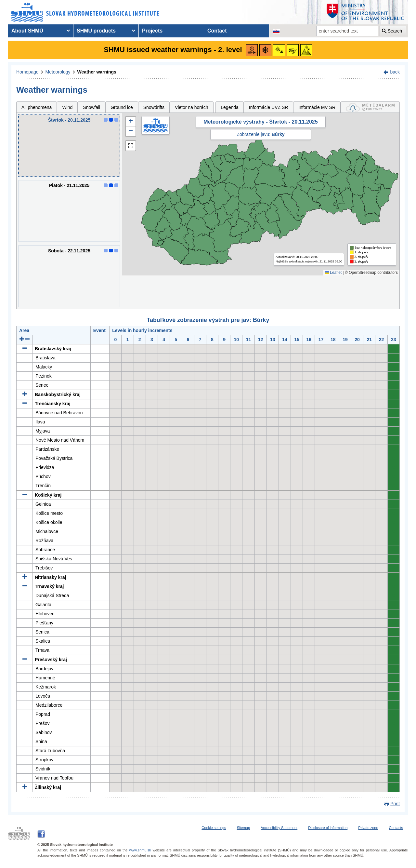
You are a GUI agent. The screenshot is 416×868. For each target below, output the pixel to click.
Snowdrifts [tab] (154, 107)
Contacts (396, 828)
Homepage (27, 72)
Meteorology (58, 72)
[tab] (370, 107)
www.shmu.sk (140, 850)
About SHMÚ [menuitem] (27, 31)
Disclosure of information (328, 828)
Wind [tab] (67, 107)
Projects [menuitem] (152, 31)
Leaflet (333, 273)
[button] (131, 122)
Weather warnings (97, 72)
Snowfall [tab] (91, 107)
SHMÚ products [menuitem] (96, 31)
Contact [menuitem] (217, 31)
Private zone (368, 828)
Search (395, 31)
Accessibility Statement (279, 828)
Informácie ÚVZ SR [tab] (269, 107)
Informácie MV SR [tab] (317, 107)
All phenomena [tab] (37, 107)
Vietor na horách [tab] (191, 107)
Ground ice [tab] (122, 107)
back (395, 72)
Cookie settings (214, 828)
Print (395, 804)
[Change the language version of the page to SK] (276, 31)
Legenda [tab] (230, 107)
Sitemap (243, 828)
